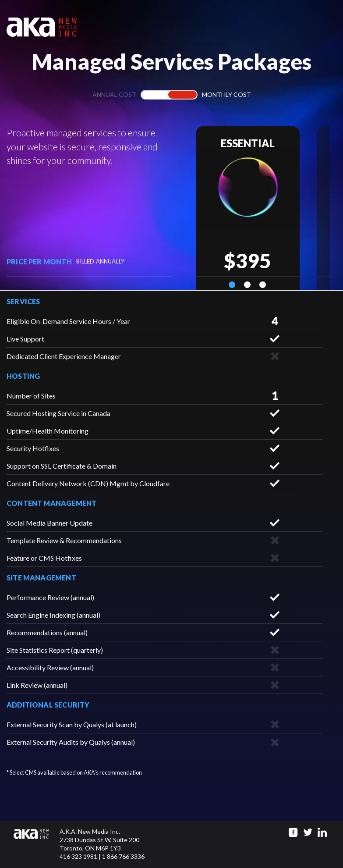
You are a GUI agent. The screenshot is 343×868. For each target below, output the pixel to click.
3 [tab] (263, 285)
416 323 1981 (78, 856)
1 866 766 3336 (123, 856)
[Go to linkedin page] (322, 832)
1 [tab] (232, 285)
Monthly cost (226, 94)
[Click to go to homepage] (37, 844)
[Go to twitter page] (308, 832)
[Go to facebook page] (293, 832)
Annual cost (114, 94)
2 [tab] (247, 285)
